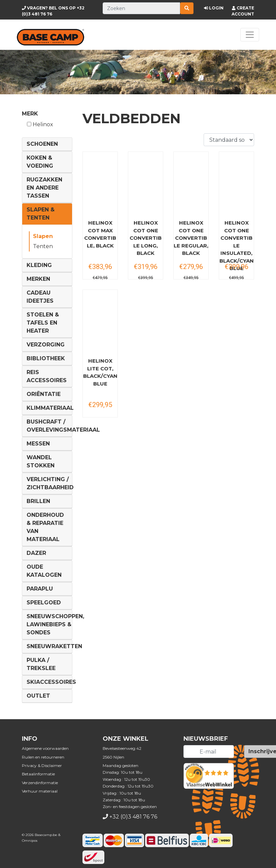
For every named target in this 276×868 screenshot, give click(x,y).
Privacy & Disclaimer (42, 765)
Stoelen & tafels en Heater (43, 323)
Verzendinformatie (40, 783)
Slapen (43, 236)
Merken (38, 279)
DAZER (36, 553)
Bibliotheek (46, 358)
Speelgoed (44, 603)
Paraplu (40, 589)
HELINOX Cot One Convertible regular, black (191, 238)
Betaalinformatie (38, 774)
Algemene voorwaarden (45, 748)
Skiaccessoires (51, 682)
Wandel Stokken (41, 461)
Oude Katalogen (44, 571)
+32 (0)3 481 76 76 (133, 817)
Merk (30, 114)
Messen (38, 444)
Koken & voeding (40, 162)
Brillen (38, 501)
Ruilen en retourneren (43, 757)
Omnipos (30, 841)
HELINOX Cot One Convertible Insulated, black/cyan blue (237, 245)
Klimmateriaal (50, 408)
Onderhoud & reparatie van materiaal (45, 527)
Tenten (43, 246)
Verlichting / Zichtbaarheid (50, 483)
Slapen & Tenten (41, 214)
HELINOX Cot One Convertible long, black (146, 238)
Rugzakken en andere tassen (44, 188)
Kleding (39, 265)
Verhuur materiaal (40, 791)
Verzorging (46, 345)
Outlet (38, 696)
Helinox (40, 124)
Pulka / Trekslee (41, 664)
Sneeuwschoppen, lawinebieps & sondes (55, 624)
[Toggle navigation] (250, 35)
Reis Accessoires (47, 376)
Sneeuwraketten (54, 646)
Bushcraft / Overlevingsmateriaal (63, 426)
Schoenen (42, 144)
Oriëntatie (44, 394)
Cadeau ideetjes (40, 297)
